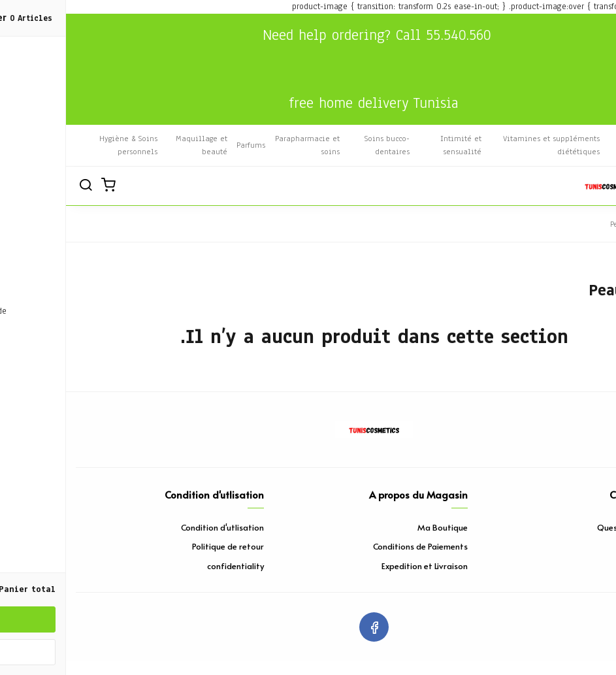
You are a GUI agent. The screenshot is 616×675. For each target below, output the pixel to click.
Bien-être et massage (580, 145)
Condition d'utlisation (156, 527)
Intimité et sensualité (395, 145)
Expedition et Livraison (359, 566)
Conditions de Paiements (354, 546)
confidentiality (170, 566)
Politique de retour (162, 546)
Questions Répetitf (569, 527)
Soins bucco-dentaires (321, 145)
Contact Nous (580, 546)
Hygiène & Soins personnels (62, 145)
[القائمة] (596, 186)
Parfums (185, 145)
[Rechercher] (20, 186)
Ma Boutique (377, 527)
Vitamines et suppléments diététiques (485, 145)
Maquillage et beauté (136, 145)
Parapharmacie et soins (241, 145)
